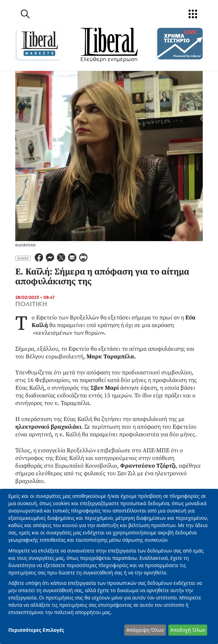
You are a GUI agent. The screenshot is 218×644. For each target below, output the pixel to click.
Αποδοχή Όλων (188, 630)
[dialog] (109, 566)
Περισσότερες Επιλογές (36, 630)
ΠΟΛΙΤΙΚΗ (31, 304)
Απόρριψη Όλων (145, 630)
